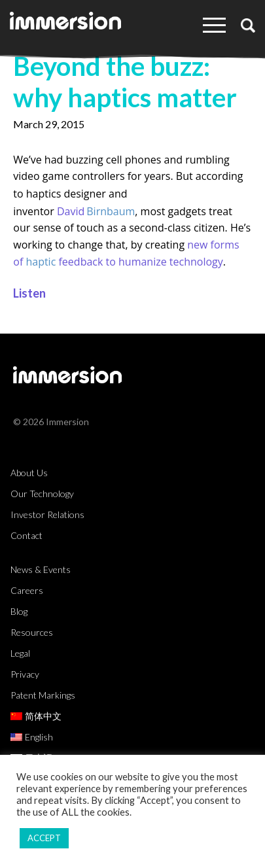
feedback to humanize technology (140, 262)
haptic (41, 262)
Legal (20, 653)
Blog (19, 611)
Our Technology (42, 494)
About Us (29, 473)
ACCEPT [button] (44, 838)
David (71, 211)
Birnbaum (111, 211)
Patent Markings (43, 695)
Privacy (25, 674)
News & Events (41, 569)
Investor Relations (47, 514)
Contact (26, 535)
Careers (27, 590)
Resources (32, 632)
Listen (29, 293)
